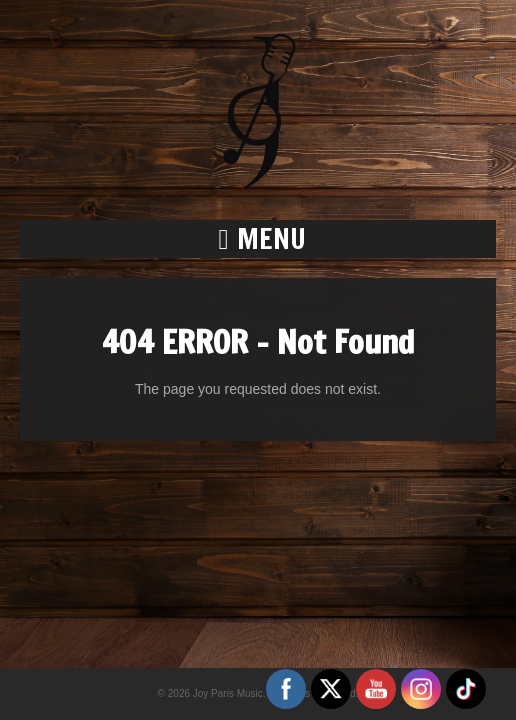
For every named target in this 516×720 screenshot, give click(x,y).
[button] (258, 239)
